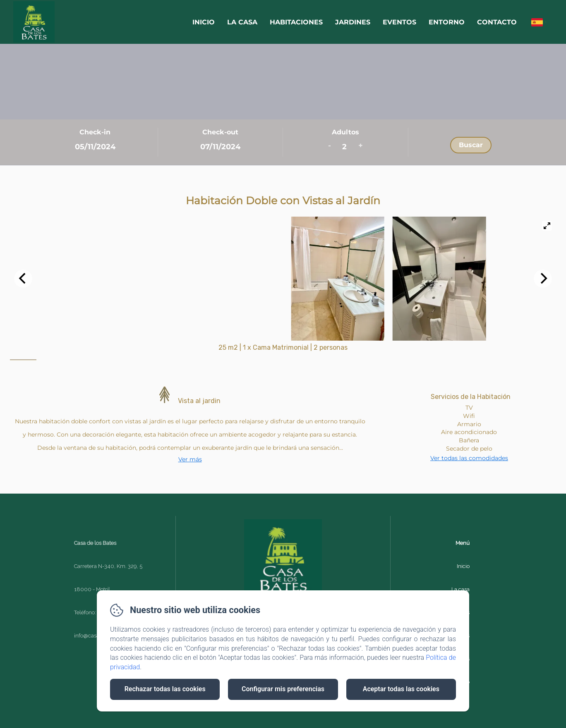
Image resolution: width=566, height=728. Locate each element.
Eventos (399, 22)
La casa (242, 22)
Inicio (204, 22)
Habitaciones (296, 22)
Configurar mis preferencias (283, 689)
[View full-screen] (547, 226)
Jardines (353, 22)
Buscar (471, 145)
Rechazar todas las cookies (165, 689)
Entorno (447, 22)
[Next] (543, 279)
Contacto (497, 22)
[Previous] (23, 279)
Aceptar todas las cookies (401, 689)
